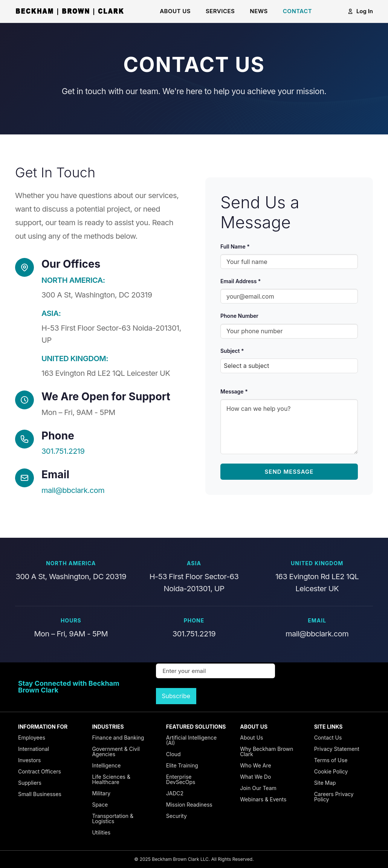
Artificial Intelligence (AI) (191, 740)
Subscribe (176, 696)
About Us (251, 738)
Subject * (232, 351)
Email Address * (241, 281)
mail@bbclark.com (73, 490)
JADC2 (175, 793)
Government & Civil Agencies (116, 751)
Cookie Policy (331, 771)
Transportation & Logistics (113, 818)
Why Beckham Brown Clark (267, 751)
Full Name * (235, 246)
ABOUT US (175, 11)
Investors (29, 760)
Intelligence (106, 765)
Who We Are (255, 765)
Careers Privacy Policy (334, 797)
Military (101, 793)
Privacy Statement (337, 749)
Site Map (325, 783)
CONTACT (297, 11)
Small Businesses (40, 794)
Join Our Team (258, 788)
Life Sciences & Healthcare (111, 779)
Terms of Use (331, 760)
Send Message (289, 472)
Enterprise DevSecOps (181, 779)
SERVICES (220, 11)
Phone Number (239, 316)
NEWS (259, 11)
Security (176, 816)
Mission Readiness (189, 805)
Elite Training (182, 765)
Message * (234, 391)
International (34, 749)
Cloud (173, 754)
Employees (32, 738)
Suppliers (30, 783)
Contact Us (328, 738)
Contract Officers (40, 771)
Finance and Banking (118, 738)
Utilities (101, 832)
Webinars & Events (263, 799)
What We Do (255, 777)
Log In (360, 11)
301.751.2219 (63, 451)
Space (100, 805)
